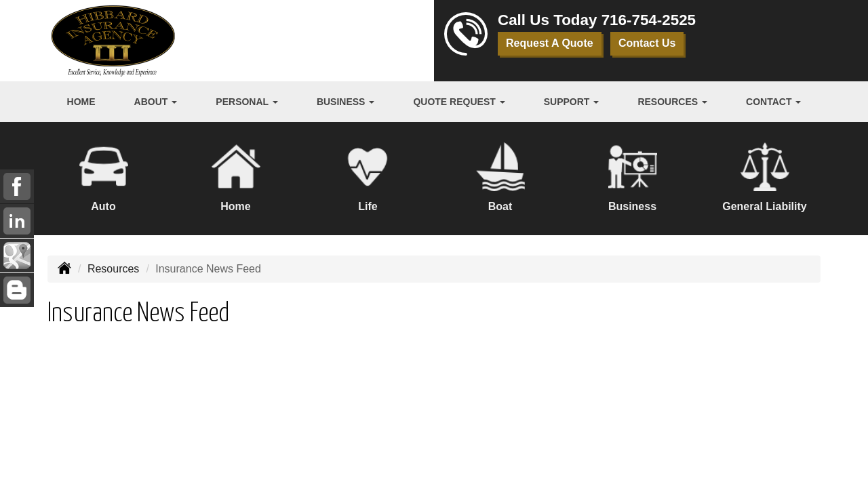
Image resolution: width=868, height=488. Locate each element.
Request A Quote (550, 43)
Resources (113, 269)
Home (81, 102)
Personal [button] (246, 102)
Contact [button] (773, 102)
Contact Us (647, 43)
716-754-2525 (649, 20)
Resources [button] (672, 102)
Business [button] (346, 102)
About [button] (156, 102)
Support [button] (572, 102)
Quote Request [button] (459, 102)
